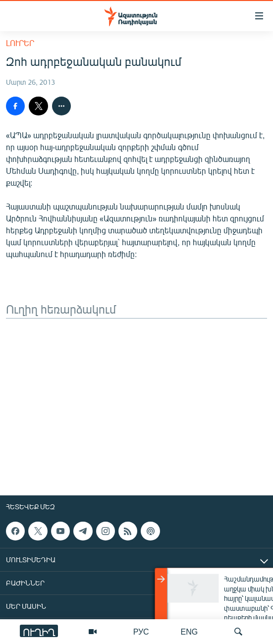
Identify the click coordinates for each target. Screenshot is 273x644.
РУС (141, 631)
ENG (190, 631)
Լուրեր (20, 43)
